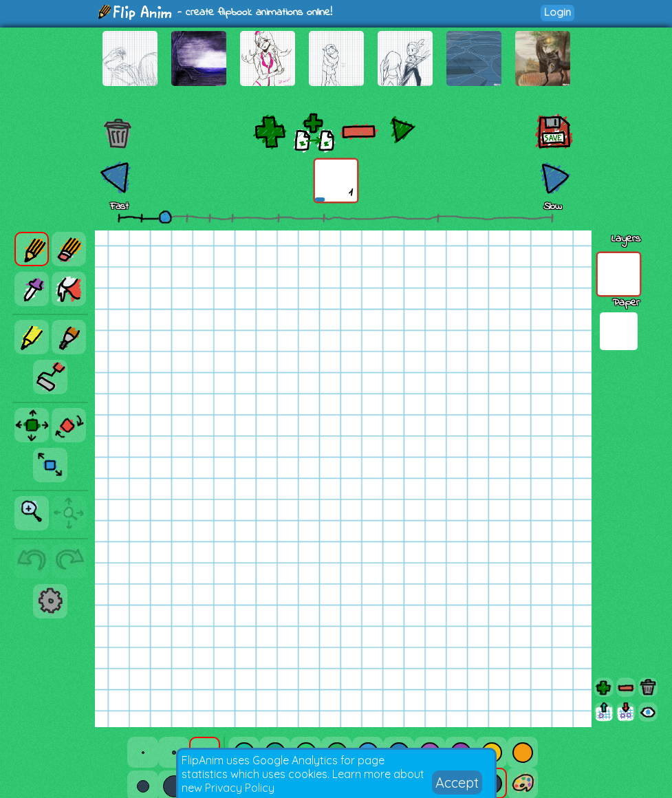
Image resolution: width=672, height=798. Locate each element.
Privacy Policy (240, 788)
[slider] (165, 217)
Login (557, 12)
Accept (457, 783)
